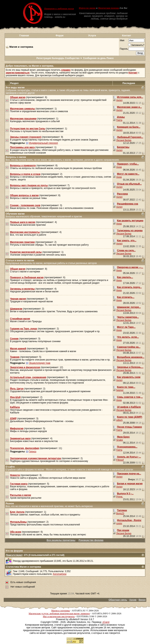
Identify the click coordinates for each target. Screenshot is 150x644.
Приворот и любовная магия (59, 9)
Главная (24, 36)
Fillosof (120, 460)
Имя (122, 40)
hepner (120, 390)
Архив (133, 600)
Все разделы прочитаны (61, 540)
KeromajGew (60, 574)
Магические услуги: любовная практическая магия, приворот (59, 614)
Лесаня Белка (124, 140)
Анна (119, 167)
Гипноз (33, 452)
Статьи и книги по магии (20, 260)
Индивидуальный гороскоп (43, 143)
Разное (10, 504)
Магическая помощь (108, 8)
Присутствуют (14, 555)
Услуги (92, 36)
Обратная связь (118, 600)
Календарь (58, 58)
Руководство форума (91, 540)
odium (119, 420)
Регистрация (44, 58)
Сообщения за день (94, 58)
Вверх (142, 600)
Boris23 (120, 513)
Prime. (120, 497)
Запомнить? (136, 45)
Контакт (127, 36)
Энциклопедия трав (40, 363)
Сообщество (74, 58)
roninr (119, 523)
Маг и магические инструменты (59, 616)
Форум (60, 36)
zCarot (106, 622)
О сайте (10, 467)
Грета (119, 120)
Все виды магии (15, 88)
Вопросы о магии (16, 157)
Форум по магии (87, 8)
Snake (120, 440)
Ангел (119, 100)
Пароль (124, 49)
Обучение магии (15, 214)
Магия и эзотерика (60, 611)
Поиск (110, 58)
